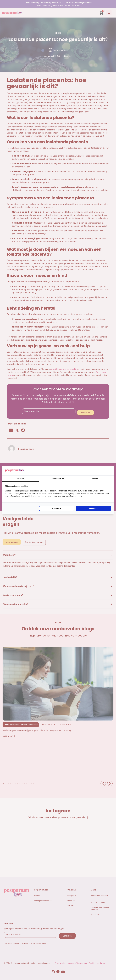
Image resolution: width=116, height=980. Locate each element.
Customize (57, 508)
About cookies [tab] (58, 478)
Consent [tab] (21, 478)
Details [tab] (95, 478)
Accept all (93, 508)
